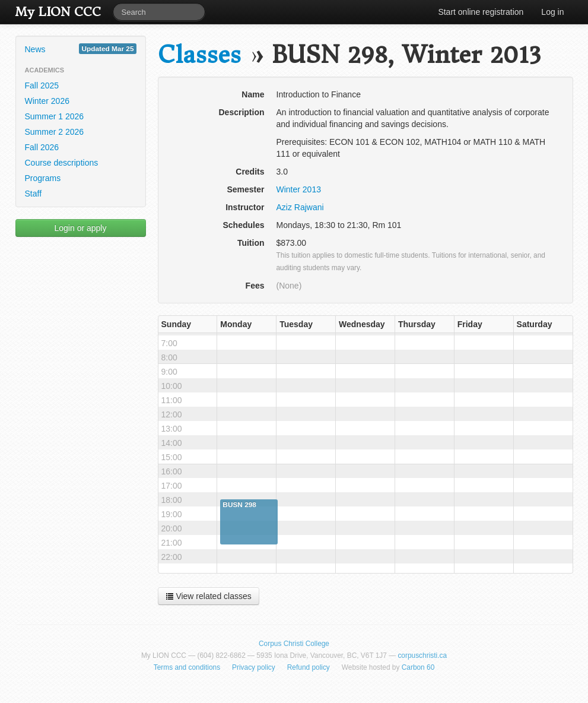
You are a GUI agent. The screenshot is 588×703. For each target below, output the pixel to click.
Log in (552, 12)
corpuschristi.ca (422, 655)
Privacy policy (254, 667)
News (81, 49)
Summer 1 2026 (55, 116)
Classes (199, 55)
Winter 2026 (47, 101)
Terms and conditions (187, 667)
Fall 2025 (42, 85)
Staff (34, 194)
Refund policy (309, 667)
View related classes (209, 596)
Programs (43, 178)
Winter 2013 (299, 189)
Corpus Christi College (294, 644)
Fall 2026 (42, 147)
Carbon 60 (418, 667)
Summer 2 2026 (55, 132)
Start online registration (481, 12)
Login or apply (81, 228)
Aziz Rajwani (300, 207)
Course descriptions (62, 163)
